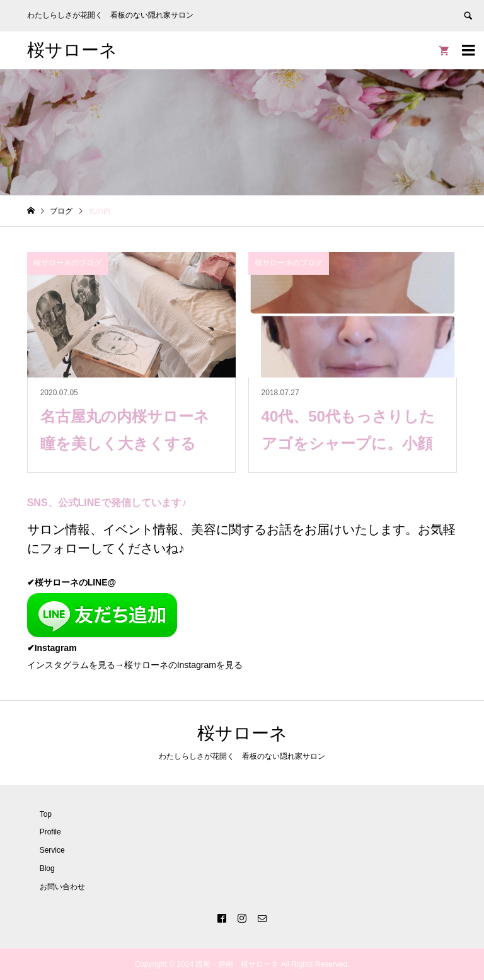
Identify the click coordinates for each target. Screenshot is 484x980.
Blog (47, 868)
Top (46, 814)
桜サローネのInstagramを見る (183, 665)
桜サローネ (72, 50)
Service (52, 850)
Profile (50, 832)
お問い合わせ (62, 887)
